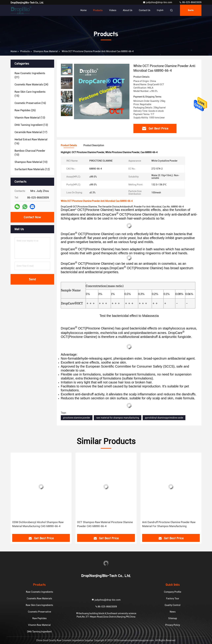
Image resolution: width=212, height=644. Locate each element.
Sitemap (173, 618)
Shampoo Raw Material (46, 51)
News (173, 612)
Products (98, 10)
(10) (30, 153)
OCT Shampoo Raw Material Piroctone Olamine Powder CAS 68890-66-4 (105, 524)
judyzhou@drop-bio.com (158, 2)
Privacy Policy (173, 625)
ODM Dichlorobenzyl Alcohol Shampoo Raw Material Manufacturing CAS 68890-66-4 (38, 524)
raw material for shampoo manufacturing (118, 418)
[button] (67, 115)
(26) (25, 110)
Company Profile (173, 592)
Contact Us (145, 10)
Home (83, 10)
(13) (30, 118)
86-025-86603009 (190, 2)
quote (191, 10)
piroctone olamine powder (77, 418)
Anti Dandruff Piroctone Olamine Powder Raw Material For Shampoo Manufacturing (169, 524)
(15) (30, 94)
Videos (113, 10)
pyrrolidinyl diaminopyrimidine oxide (164, 418)
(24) (31, 85)
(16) (30, 103)
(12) (32, 169)
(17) (31, 132)
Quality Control (173, 605)
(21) (30, 75)
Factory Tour (173, 598)
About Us (128, 10)
